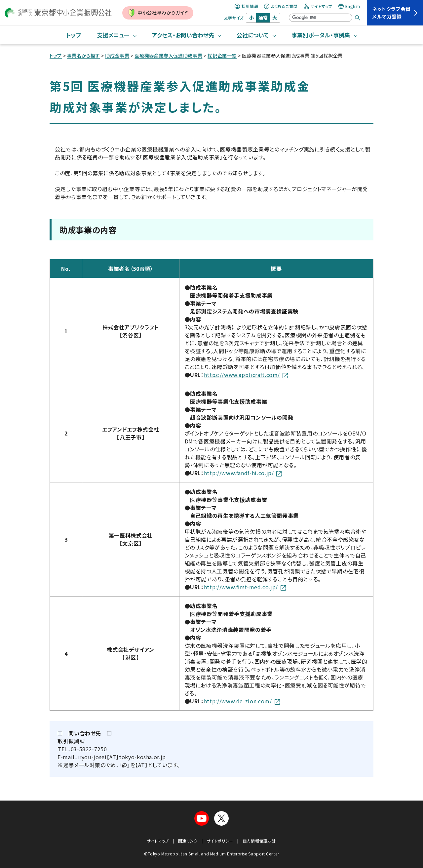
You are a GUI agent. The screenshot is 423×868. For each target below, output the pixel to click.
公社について (253, 35)
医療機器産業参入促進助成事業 (168, 56)
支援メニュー (113, 35)
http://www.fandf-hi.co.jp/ (243, 473)
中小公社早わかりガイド (158, 13)
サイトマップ (318, 6)
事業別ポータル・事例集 (321, 35)
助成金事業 (117, 56)
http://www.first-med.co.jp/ (245, 587)
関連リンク (188, 841)
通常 (263, 18)
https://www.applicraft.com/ (246, 375)
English (349, 6)
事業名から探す (83, 56)
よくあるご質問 (281, 6)
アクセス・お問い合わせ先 (183, 35)
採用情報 (247, 6)
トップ (74, 35)
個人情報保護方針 (259, 841)
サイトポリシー (220, 841)
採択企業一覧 (222, 56)
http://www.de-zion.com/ (242, 701)
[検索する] (358, 18)
